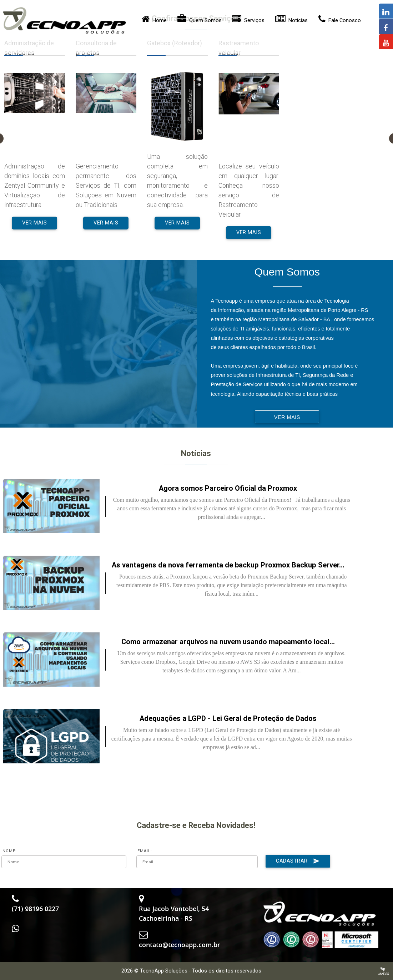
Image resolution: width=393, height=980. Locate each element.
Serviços (248, 21)
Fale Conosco (340, 21)
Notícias (291, 21)
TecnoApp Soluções (164, 971)
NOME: (10, 851)
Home (154, 21)
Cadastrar (298, 861)
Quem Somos (200, 21)
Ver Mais (34, 223)
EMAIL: (145, 851)
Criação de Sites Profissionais (384, 971)
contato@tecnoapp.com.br (180, 945)
